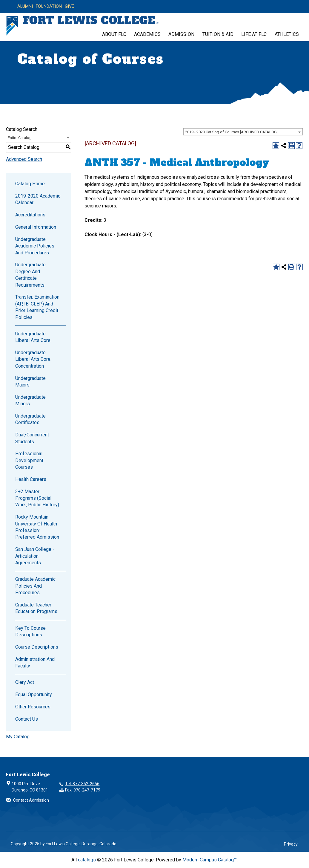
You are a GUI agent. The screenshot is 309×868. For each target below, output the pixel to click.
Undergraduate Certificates (30, 419)
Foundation (49, 7)
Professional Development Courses (29, 460)
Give (69, 7)
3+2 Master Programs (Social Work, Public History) (37, 498)
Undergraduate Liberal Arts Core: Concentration (33, 359)
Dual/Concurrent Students (32, 438)
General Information (36, 227)
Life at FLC (254, 34)
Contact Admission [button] (31, 800)
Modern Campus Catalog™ (210, 860)
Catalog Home (30, 184)
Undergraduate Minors (30, 400)
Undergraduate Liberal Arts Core (33, 337)
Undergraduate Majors (30, 382)
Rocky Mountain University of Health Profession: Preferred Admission (37, 527)
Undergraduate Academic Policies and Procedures (35, 246)
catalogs (87, 860)
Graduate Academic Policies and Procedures (35, 586)
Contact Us (27, 719)
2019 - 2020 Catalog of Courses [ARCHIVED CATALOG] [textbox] (231, 132)
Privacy (291, 844)
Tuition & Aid (218, 34)
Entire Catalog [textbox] (20, 138)
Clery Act (25, 682)
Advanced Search (24, 159)
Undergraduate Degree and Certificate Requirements (30, 275)
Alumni (25, 7)
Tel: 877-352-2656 (82, 784)
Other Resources (33, 707)
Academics (147, 34)
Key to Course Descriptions (30, 631)
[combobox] (243, 132)
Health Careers (31, 479)
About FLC (114, 34)
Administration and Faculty (35, 663)
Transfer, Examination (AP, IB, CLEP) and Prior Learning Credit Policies (37, 307)
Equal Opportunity (34, 694)
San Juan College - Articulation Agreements (35, 556)
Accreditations (30, 215)
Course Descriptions (37, 647)
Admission (181, 34)
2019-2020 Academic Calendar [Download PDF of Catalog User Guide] (38, 199)
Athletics (287, 34)
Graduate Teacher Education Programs (36, 608)
